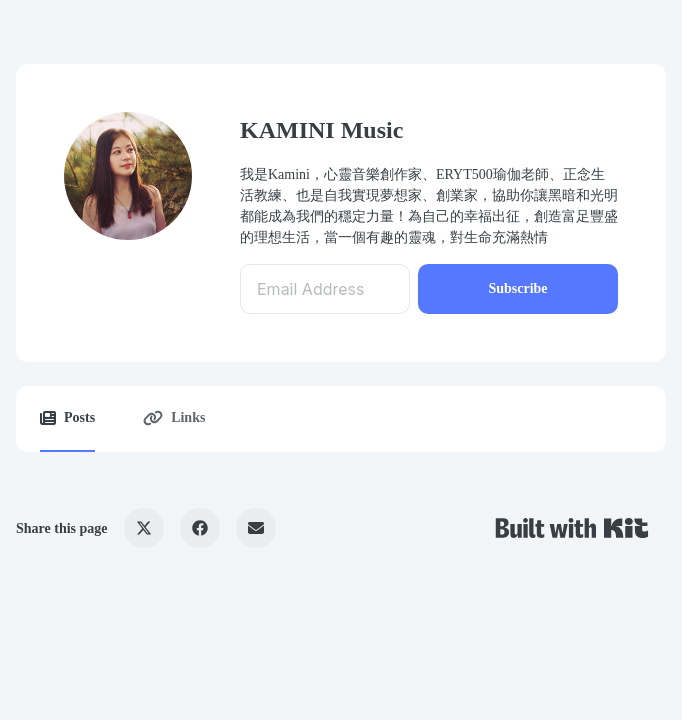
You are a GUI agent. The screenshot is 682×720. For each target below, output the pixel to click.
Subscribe (517, 288)
